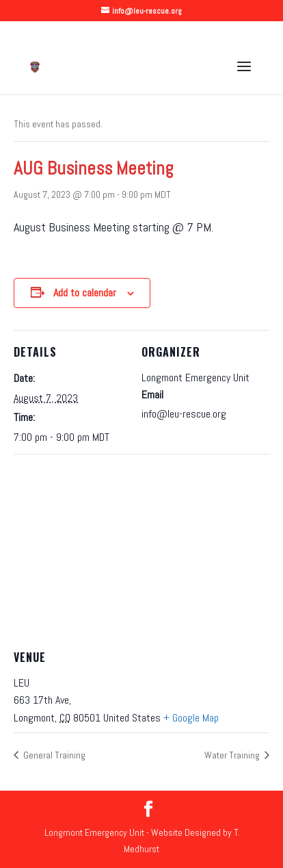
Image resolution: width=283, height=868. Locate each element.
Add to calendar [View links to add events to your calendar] (85, 293)
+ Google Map (191, 718)
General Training (53, 755)
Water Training (233, 755)
